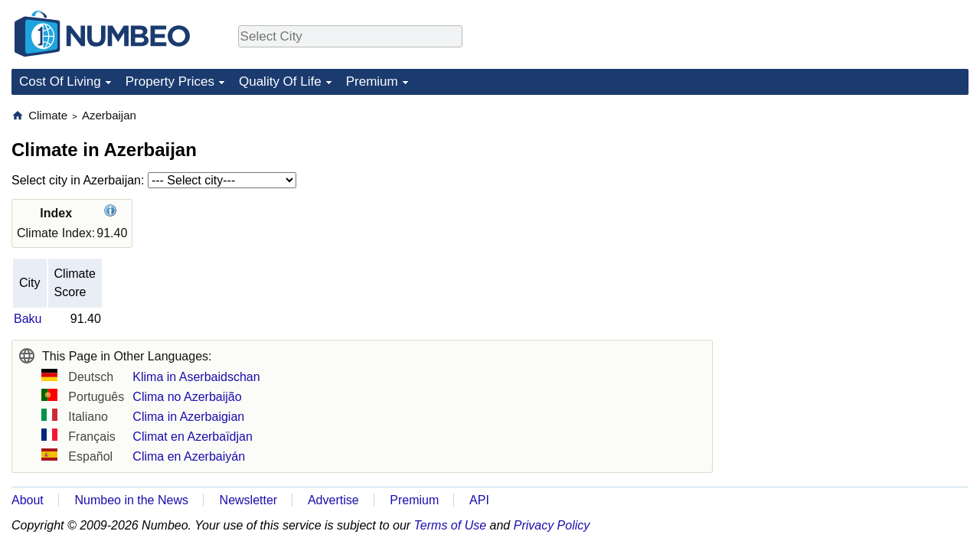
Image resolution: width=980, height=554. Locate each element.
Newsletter (249, 500)
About (28, 500)
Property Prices (170, 81)
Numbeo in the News (131, 500)
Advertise (333, 500)
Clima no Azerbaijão (187, 397)
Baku (28, 319)
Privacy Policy (552, 525)
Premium (372, 81)
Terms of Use (451, 525)
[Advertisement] (854, 204)
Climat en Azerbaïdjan (193, 437)
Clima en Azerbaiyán (189, 456)
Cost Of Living (60, 81)
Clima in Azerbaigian (188, 417)
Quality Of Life (280, 81)
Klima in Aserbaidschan (196, 377)
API (479, 500)
